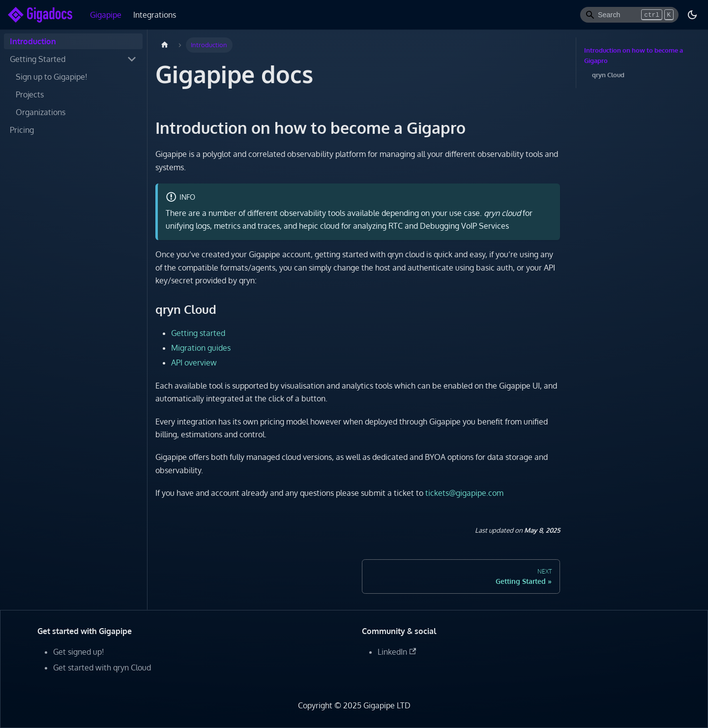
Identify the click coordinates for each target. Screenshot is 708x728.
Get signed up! (79, 652)
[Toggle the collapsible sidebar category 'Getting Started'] (132, 59)
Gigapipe (106, 15)
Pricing (22, 130)
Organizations (41, 112)
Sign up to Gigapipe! (52, 77)
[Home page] (165, 45)
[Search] (629, 15)
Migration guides (201, 348)
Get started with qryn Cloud (102, 667)
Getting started (198, 333)
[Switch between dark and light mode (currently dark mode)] (692, 15)
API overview (194, 363)
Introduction (33, 41)
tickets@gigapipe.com (464, 493)
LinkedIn (397, 652)
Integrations (155, 15)
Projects (30, 94)
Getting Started (38, 59)
